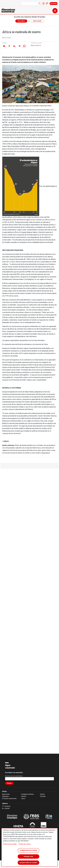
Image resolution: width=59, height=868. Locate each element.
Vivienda (43, 796)
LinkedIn (7, 808)
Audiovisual (6, 794)
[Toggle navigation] (55, 11)
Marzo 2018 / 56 (36, 45)
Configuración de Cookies (28, 850)
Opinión (42, 794)
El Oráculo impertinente (9, 799)
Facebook (7, 806)
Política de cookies (25, 844)
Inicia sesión (37, 21)
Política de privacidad (10, 844)
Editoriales (5, 796)
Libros (23, 799)
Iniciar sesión (43, 4)
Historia (24, 796)
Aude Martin (8, 38)
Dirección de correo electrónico (14, 776)
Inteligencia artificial (27, 794)
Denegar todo (28, 856)
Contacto (47, 4)
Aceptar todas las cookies (28, 863)
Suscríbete (54, 4)
